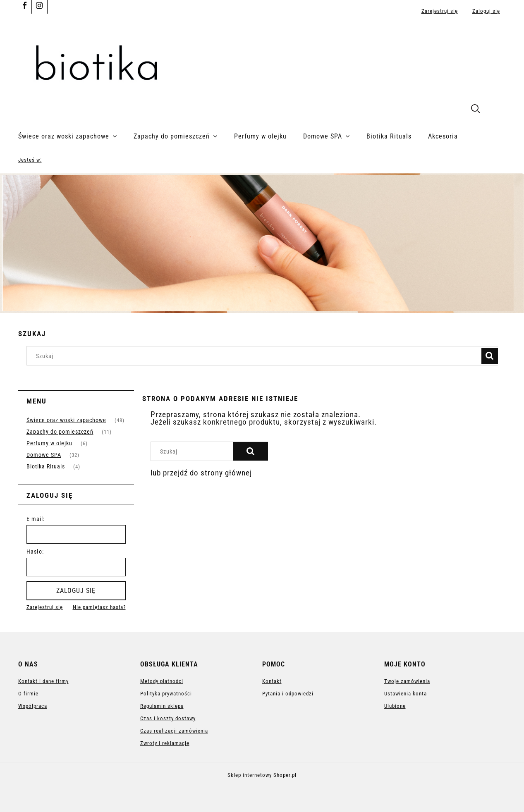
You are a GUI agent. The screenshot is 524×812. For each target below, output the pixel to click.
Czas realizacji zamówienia (174, 731)
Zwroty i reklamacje (165, 743)
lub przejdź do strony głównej (201, 473)
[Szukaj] (490, 356)
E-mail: (36, 519)
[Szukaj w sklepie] (256, 356)
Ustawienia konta (406, 694)
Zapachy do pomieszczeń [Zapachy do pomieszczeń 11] (60, 432)
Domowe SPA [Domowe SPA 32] (44, 455)
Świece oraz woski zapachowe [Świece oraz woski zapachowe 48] (66, 420)
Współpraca (33, 706)
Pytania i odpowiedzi (288, 694)
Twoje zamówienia (407, 681)
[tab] (257, 307)
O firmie (28, 694)
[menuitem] (76, 136)
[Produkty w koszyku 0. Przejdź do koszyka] (497, 110)
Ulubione (395, 706)
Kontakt (272, 681)
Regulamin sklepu (162, 706)
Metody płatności (162, 681)
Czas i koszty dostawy (168, 718)
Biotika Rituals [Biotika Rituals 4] (46, 466)
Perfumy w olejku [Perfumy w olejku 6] (49, 443)
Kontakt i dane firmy (43, 681)
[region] (262, 243)
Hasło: (35, 552)
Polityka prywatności (166, 694)
